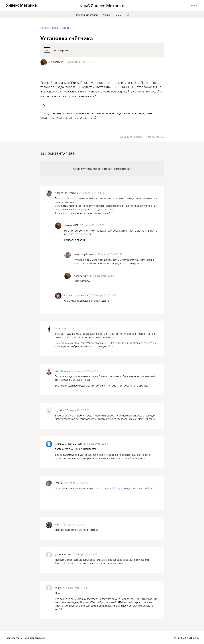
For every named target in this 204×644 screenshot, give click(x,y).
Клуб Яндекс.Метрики (55, 27)
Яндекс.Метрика (154, 137)
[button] (194, 5)
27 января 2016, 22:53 (91, 193)
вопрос (138, 137)
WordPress (126, 137)
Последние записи (87, 15)
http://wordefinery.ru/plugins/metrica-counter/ (126, 488)
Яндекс (194, 638)
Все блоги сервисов (34, 638)
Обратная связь (13, 638)
